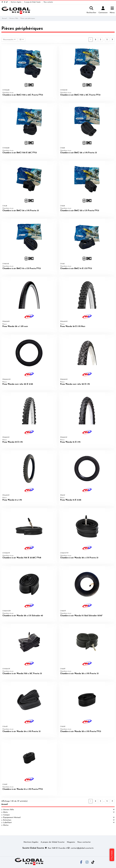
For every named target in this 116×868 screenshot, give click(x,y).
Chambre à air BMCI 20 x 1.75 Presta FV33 (80, 211)
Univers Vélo (9, 810)
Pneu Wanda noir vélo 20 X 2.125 (18, 384)
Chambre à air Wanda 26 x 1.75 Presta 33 (79, 558)
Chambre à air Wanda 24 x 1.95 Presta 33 (21, 732)
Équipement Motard (12, 817)
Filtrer (112, 855)
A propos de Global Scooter (33, 2)
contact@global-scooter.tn (82, 848)
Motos (6, 825)
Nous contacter (48, 2)
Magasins (71, 842)
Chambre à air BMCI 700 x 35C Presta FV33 (80, 95)
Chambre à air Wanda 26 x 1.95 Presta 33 (79, 674)
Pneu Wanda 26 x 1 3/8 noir (15, 327)
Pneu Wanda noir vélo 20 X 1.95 (75, 384)
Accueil (5, 804)
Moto (5, 812)
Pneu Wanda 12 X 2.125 (71, 500)
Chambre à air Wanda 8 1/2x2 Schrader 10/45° (81, 616)
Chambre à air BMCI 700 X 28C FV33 (20, 153)
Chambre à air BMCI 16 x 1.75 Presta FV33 (22, 269)
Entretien (7, 820)
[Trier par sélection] (9, 40)
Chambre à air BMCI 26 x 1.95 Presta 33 (79, 153)
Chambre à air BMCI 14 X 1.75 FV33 (76, 269)
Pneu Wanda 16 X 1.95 (70, 442)
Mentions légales (16, 2)
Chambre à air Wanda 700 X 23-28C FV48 (22, 558)
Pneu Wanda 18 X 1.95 (13, 442)
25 (22, 40)
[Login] (103, 10)
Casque (6, 815)
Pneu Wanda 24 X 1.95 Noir (73, 327)
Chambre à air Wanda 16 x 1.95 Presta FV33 (23, 789)
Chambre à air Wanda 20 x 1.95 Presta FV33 (81, 732)
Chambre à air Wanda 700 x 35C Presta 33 (22, 674)
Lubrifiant (7, 823)
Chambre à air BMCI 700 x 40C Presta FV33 (23, 95)
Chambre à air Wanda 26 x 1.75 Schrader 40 (23, 616)
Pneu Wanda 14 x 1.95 (12, 500)
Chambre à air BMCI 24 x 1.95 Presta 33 (21, 211)
